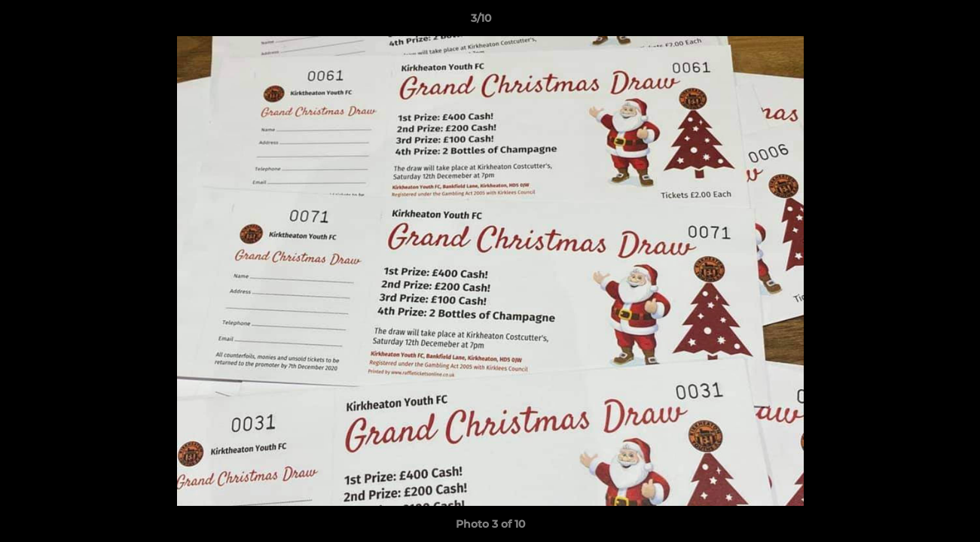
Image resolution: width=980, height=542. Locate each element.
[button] (917, 22)
